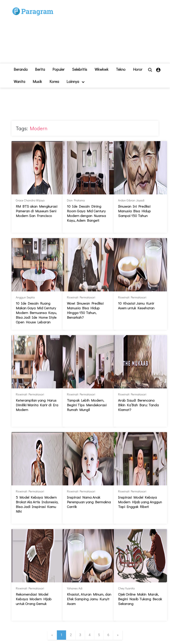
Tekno (121, 69)
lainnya (76, 81)
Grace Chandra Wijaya (30, 200)
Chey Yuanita (126, 588)
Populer (58, 69)
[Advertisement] (104, 33)
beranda (21, 69)
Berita (40, 69)
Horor (138, 69)
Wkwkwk (102, 69)
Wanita (19, 81)
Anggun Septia (25, 297)
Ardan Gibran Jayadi (131, 200)
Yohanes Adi (75, 588)
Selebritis (80, 69)
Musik (37, 81)
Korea (54, 81)
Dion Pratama (76, 200)
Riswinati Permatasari (81, 297)
